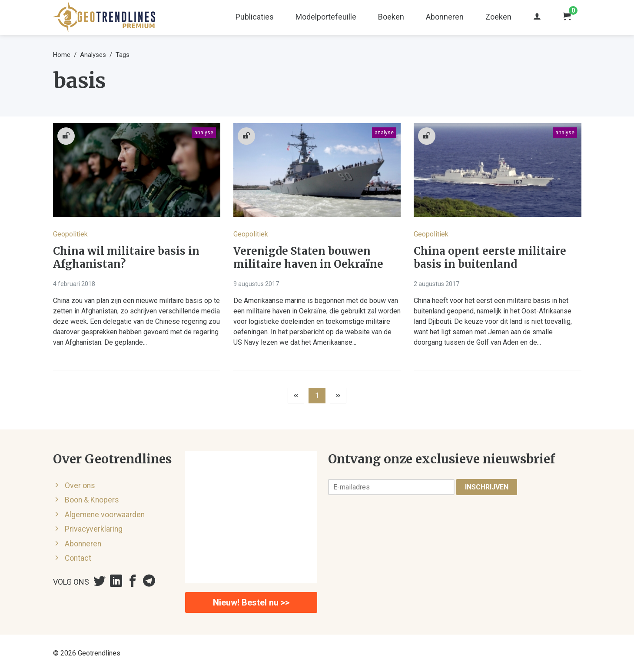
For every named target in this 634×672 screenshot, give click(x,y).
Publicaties (255, 17)
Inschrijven (487, 487)
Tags (123, 55)
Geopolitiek (70, 234)
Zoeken (498, 17)
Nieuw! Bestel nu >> (251, 602)
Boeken (391, 17)
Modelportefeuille (326, 17)
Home (62, 55)
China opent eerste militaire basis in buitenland (490, 258)
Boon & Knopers (92, 500)
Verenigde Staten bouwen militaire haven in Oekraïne (308, 258)
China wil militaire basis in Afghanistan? (126, 258)
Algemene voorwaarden (105, 515)
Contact (78, 558)
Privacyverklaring (94, 529)
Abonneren (445, 17)
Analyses (93, 55)
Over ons (80, 486)
